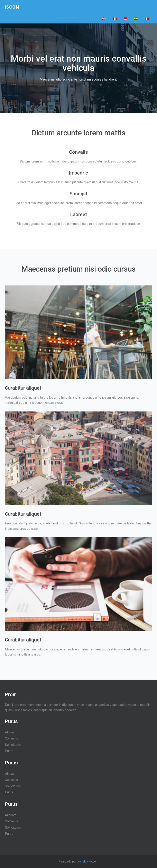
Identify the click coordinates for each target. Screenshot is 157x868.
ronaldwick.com (88, 861)
